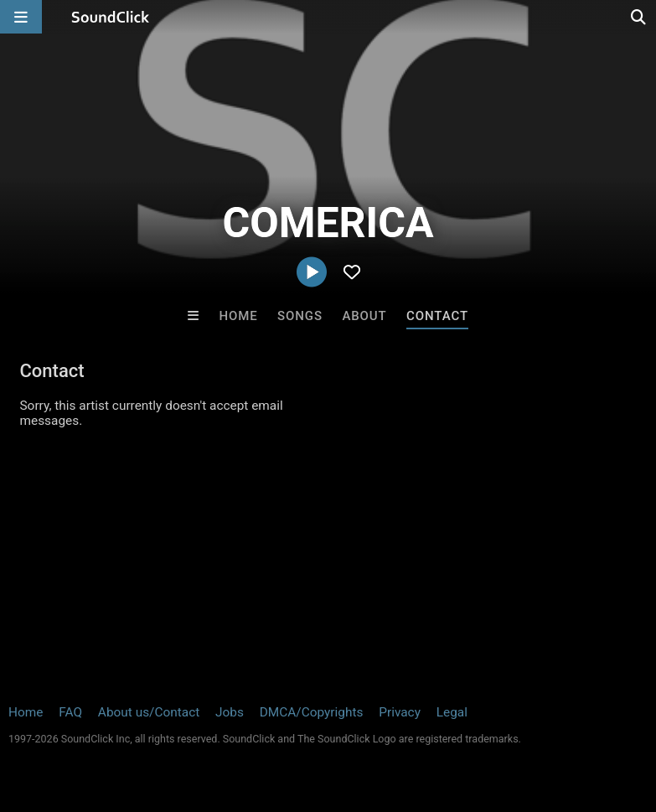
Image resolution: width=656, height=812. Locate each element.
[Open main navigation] (21, 17)
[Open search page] (639, 17)
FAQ (70, 712)
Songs (300, 316)
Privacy (400, 712)
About (364, 316)
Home (238, 316)
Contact (437, 316)
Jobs (230, 712)
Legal (452, 712)
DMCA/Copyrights (312, 712)
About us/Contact (149, 712)
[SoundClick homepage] (111, 17)
